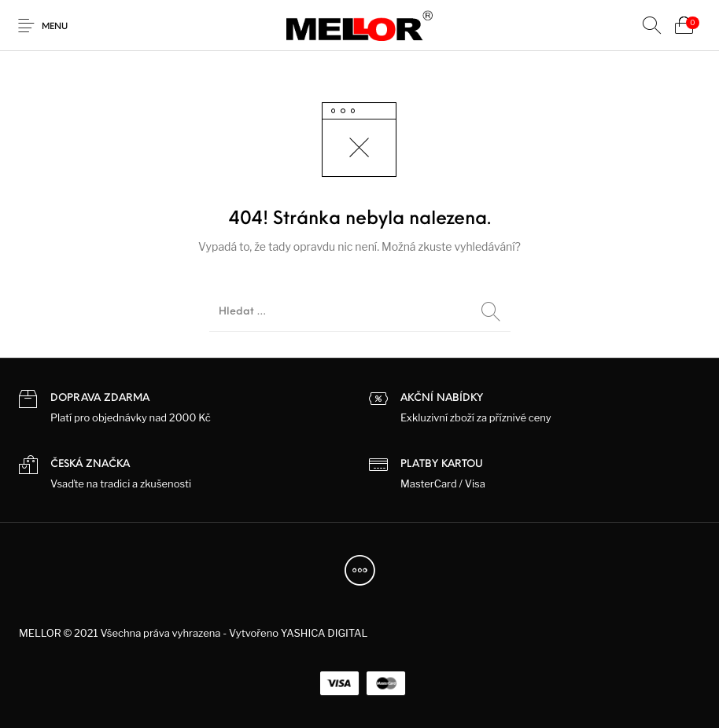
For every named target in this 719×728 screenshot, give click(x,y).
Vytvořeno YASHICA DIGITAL (298, 633)
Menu (55, 27)
